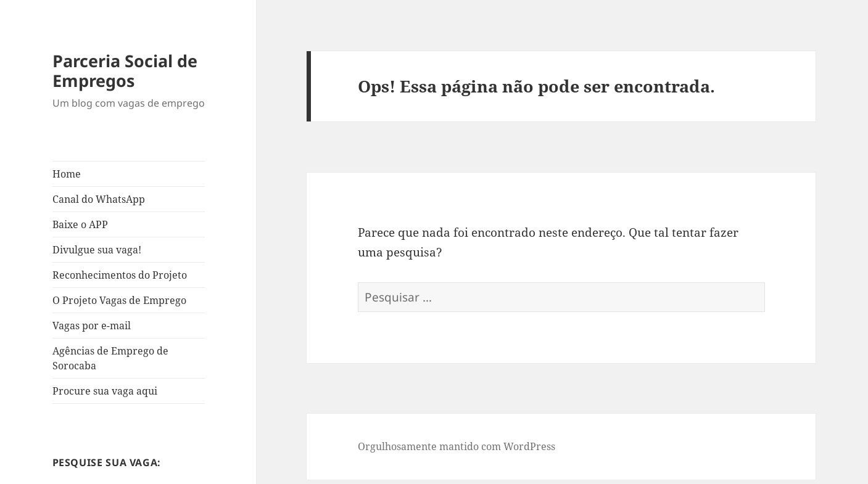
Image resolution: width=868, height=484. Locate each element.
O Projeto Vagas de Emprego (119, 300)
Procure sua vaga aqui (105, 391)
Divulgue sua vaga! (97, 250)
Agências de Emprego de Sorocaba (110, 358)
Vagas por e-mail (92, 326)
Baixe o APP (80, 224)
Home (67, 174)
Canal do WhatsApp (99, 199)
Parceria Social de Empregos (125, 71)
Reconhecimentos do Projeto (120, 275)
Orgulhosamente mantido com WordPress (457, 446)
